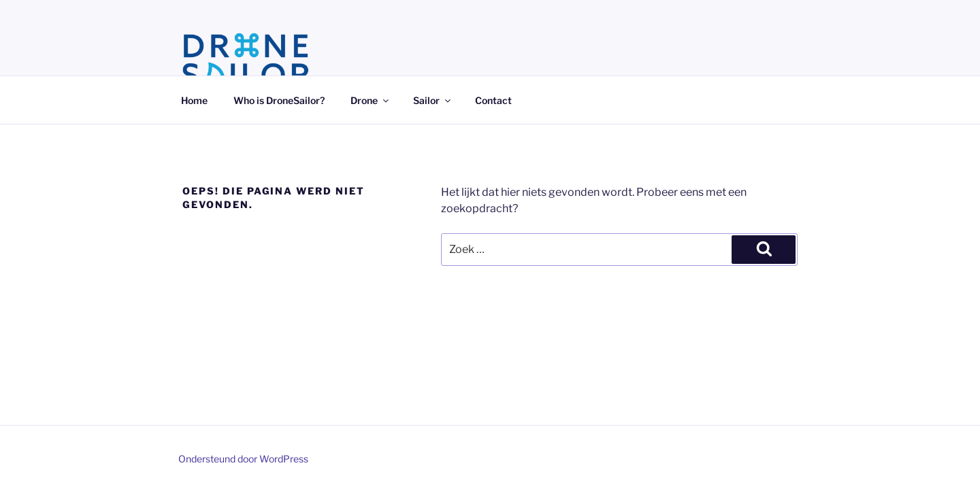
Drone (371, 100)
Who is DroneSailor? (279, 100)
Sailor (433, 100)
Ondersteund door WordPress (243, 459)
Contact (493, 100)
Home (194, 100)
